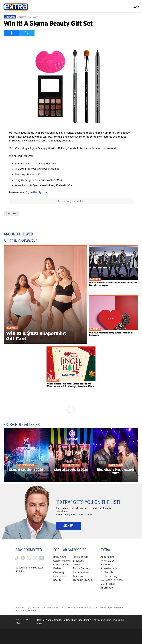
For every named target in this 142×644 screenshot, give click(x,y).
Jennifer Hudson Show (65, 620)
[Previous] (7, 455)
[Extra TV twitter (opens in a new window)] (29, 558)
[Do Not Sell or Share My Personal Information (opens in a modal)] (113, 584)
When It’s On (108, 561)
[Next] (135, 455)
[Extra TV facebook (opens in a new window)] (23, 558)
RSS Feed (21, 571)
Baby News (60, 557)
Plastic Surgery (82, 568)
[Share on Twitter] (27, 33)
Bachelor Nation (45, 620)
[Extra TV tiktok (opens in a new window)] (17, 558)
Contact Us (107, 572)
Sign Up (68, 526)
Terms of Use (38, 607)
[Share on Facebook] (11, 33)
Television (79, 576)
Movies (77, 564)
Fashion (58, 568)
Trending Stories (82, 580)
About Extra (107, 557)
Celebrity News (62, 561)
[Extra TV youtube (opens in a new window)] (42, 558)
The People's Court (102, 620)
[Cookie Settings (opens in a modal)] (109, 576)
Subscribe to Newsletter (29, 568)
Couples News (61, 564)
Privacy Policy (22, 607)
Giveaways (10, 17)
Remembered (81, 572)
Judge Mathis (85, 620)
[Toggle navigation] (136, 7)
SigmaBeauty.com (36, 192)
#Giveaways (11, 213)
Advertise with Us (110, 568)
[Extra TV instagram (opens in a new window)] (35, 558)
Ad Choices (53, 607)
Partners (105, 564)
